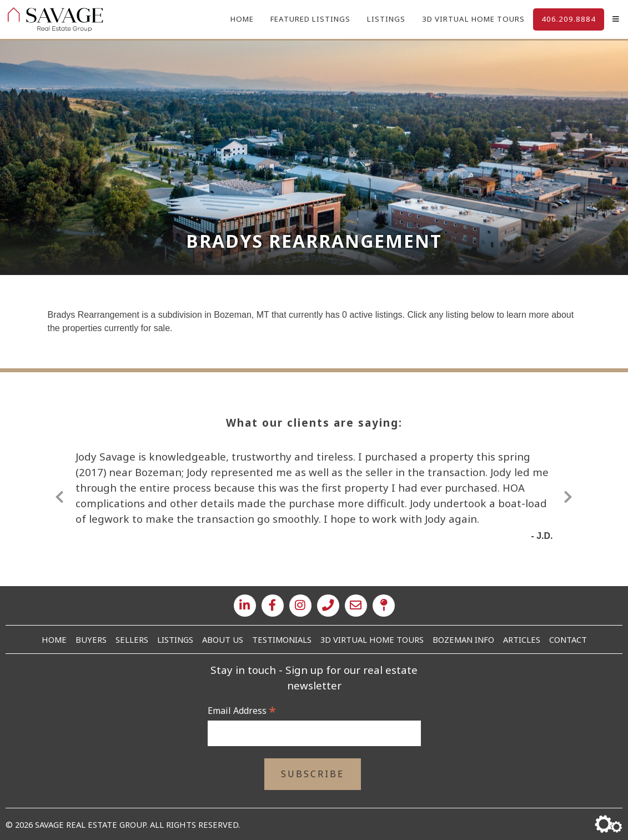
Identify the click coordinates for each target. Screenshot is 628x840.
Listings (386, 19)
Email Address (242, 711)
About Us (223, 639)
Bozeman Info (463, 639)
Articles (522, 639)
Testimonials (282, 639)
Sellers (132, 639)
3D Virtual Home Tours (473, 19)
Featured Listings (310, 19)
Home (242, 19)
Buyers (91, 639)
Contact (568, 639)
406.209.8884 (569, 19)
